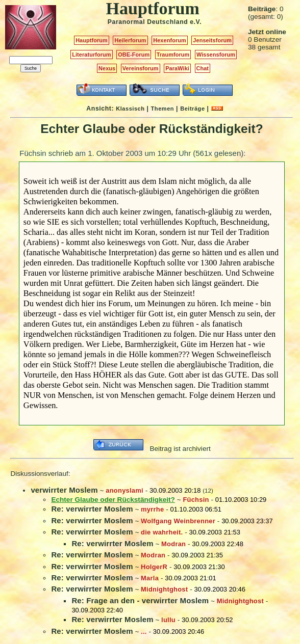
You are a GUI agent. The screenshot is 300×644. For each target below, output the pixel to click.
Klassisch (130, 109)
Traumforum (173, 55)
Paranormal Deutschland (148, 22)
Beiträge (192, 109)
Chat (203, 68)
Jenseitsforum (212, 40)
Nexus (107, 68)
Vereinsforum (141, 68)
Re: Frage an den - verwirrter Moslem (140, 600)
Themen (162, 109)
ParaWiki (177, 68)
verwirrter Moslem (64, 490)
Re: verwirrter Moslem (92, 509)
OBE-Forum (134, 55)
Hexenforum (170, 40)
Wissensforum (216, 55)
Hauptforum (92, 40)
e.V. (196, 22)
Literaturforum (91, 55)
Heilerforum (130, 40)
